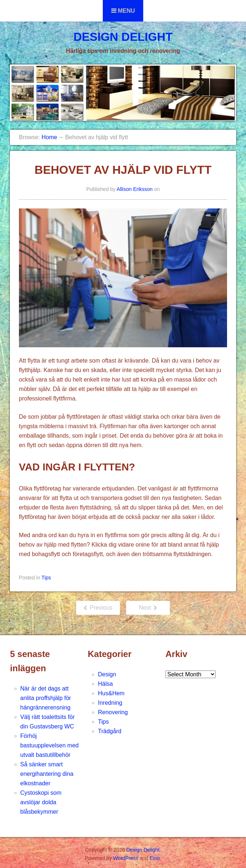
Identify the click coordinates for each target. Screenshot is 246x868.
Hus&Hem (111, 693)
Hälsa (106, 684)
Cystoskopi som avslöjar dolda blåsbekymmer (41, 802)
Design (107, 674)
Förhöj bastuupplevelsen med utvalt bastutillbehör (50, 745)
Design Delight (123, 37)
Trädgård (110, 731)
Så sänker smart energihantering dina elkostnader (47, 774)
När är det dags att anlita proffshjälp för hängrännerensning (46, 698)
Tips (46, 578)
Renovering (113, 712)
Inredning (110, 703)
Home (49, 137)
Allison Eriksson (135, 189)
